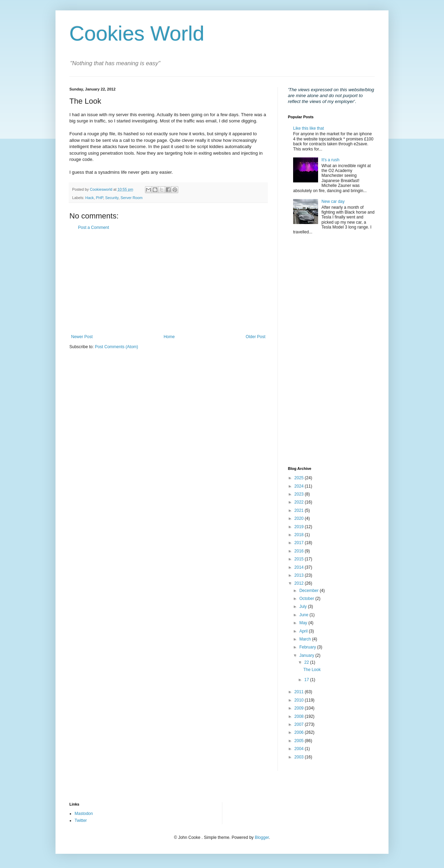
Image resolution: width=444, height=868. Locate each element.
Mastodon (84, 814)
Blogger (262, 837)
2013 (300, 575)
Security (112, 198)
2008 (300, 716)
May (304, 623)
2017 (300, 543)
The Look (312, 670)
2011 (300, 692)
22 (307, 662)
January (307, 655)
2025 (300, 478)
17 (307, 680)
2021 (300, 510)
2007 (300, 724)
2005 (300, 741)
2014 (300, 567)
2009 (300, 708)
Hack (90, 198)
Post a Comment (93, 227)
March (306, 639)
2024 (300, 486)
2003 (300, 757)
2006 (300, 732)
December (310, 591)
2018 (300, 535)
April (304, 631)
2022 (300, 502)
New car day (333, 201)
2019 (300, 527)
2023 (300, 494)
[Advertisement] (168, 282)
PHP (99, 198)
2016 (300, 551)
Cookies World (137, 33)
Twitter (81, 820)
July (304, 607)
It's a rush (331, 160)
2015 (300, 559)
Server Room (131, 198)
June (304, 615)
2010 (300, 700)
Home (169, 337)
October (307, 599)
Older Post (255, 337)
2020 (300, 518)
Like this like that (309, 128)
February (308, 647)
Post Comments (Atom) (116, 347)
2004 (300, 749)
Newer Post (82, 337)
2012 (300, 583)
